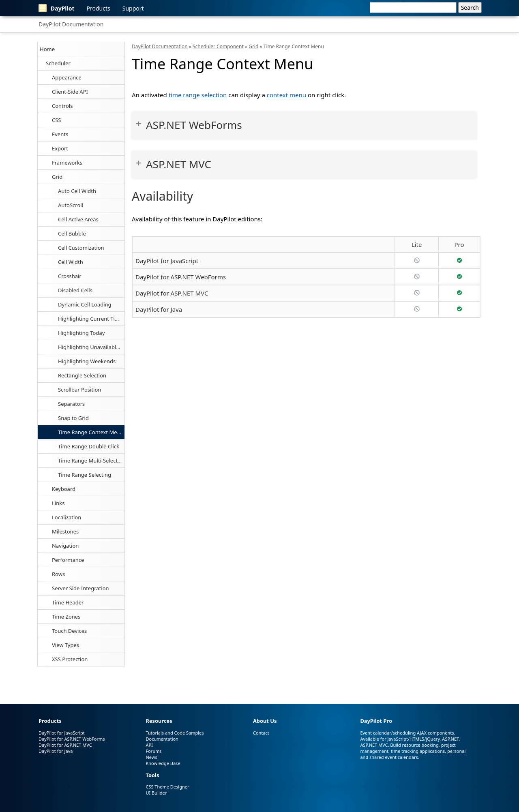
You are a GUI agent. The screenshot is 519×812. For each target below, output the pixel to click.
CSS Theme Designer (167, 787)
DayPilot (57, 8)
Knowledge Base (163, 763)
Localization (66, 517)
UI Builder (156, 793)
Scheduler (58, 63)
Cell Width (71, 262)
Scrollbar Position (79, 390)
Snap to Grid (73, 418)
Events (60, 134)
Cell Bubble (72, 234)
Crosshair (70, 276)
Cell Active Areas (78, 219)
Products (99, 8)
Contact (261, 733)
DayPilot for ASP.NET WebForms (181, 277)
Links (58, 503)
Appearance (67, 77)
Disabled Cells (75, 290)
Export (60, 148)
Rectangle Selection (82, 375)
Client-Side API (70, 92)
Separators (71, 404)
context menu (286, 95)
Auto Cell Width (77, 191)
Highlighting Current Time (90, 319)
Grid (57, 177)
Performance (68, 560)
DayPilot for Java (159, 309)
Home (47, 49)
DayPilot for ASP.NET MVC (172, 293)
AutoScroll (71, 205)
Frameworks (67, 163)
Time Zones (66, 617)
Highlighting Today (81, 333)
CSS (57, 120)
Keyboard (64, 489)
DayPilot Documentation (71, 24)
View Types (65, 645)
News (151, 757)
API (149, 745)
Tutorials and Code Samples (175, 733)
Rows (58, 574)
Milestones (65, 531)
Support (133, 8)
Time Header (68, 602)
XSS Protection (70, 659)
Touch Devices (69, 631)
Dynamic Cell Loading (85, 304)
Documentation (162, 739)
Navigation (65, 546)
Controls (62, 106)
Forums (153, 751)
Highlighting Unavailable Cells (91, 347)
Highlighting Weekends (87, 361)
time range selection (198, 95)
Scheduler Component (218, 46)
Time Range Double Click (89, 446)
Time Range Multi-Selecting (91, 461)
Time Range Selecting (85, 475)
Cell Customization (81, 248)
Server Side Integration (80, 588)
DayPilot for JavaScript (167, 261)
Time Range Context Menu (91, 432)
